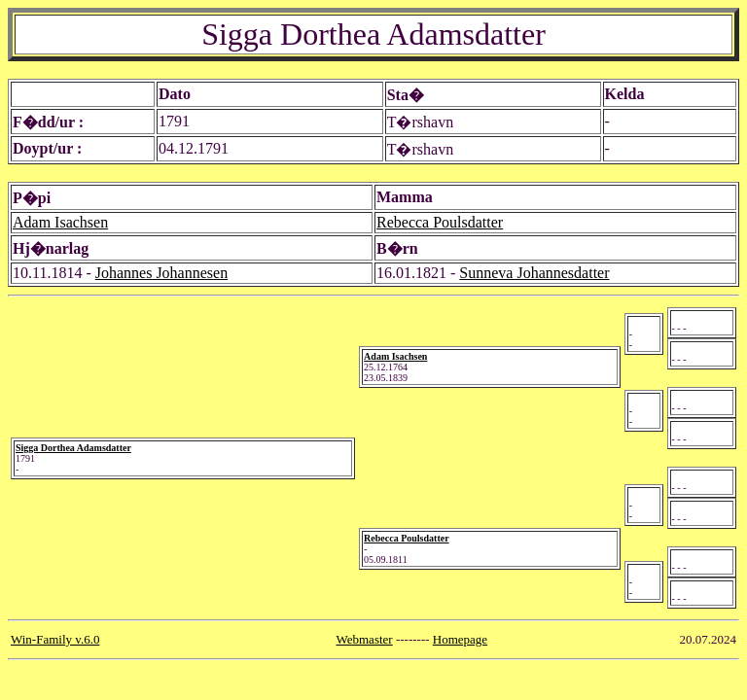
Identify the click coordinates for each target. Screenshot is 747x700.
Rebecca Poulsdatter (440, 222)
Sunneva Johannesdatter (534, 273)
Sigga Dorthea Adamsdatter (73, 448)
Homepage (460, 639)
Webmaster (365, 639)
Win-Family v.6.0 (55, 639)
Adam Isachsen (60, 222)
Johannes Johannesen (161, 273)
